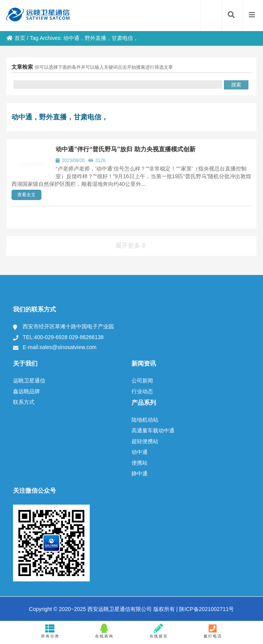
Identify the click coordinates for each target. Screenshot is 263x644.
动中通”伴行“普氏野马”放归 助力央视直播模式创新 (125, 149)
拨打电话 (213, 631)
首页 (16, 38)
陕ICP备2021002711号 (206, 609)
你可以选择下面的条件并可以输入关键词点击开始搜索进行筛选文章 (104, 67)
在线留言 (159, 631)
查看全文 (26, 195)
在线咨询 (104, 631)
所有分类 (50, 631)
